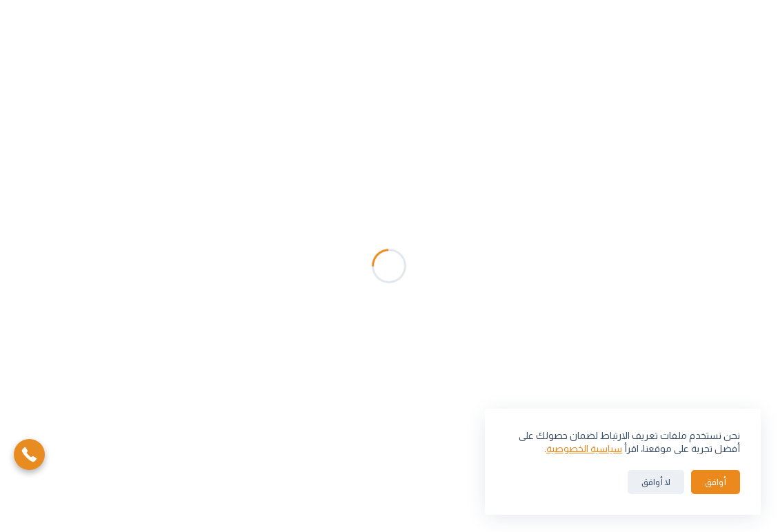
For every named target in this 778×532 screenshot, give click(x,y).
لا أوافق (656, 482)
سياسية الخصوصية (584, 449)
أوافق (716, 482)
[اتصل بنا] (29, 454)
